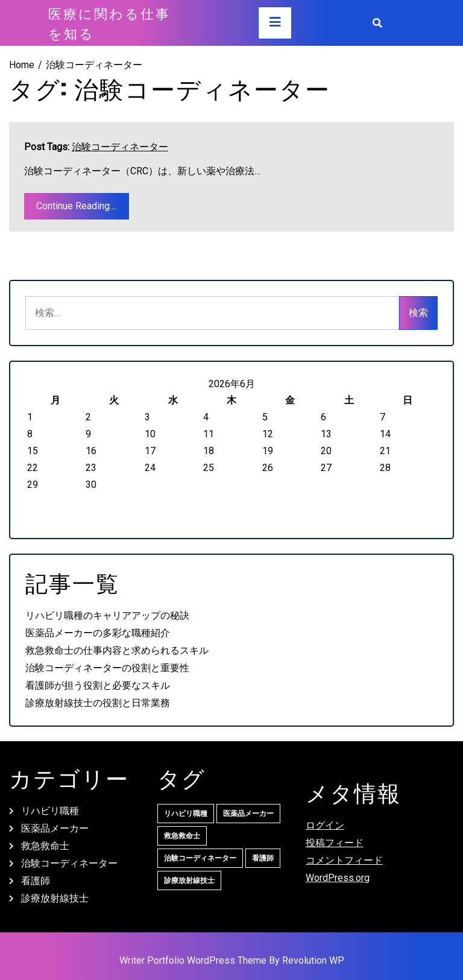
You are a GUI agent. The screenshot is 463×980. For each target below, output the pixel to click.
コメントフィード (344, 860)
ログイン (325, 825)
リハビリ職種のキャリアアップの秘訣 (107, 615)
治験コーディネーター (120, 147)
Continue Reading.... (77, 206)
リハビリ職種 (50, 811)
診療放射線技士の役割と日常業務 (98, 703)
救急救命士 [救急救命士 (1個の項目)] (182, 836)
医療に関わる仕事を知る (109, 23)
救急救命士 (45, 846)
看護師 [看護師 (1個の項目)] (263, 858)
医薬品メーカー (55, 828)
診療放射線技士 (55, 898)
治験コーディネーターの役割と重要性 (107, 668)
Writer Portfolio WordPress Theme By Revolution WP (232, 960)
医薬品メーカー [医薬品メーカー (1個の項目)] (248, 814)
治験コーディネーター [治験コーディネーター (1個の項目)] (200, 858)
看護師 (36, 881)
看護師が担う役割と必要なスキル (98, 685)
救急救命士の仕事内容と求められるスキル (117, 650)
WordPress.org (338, 878)
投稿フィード (335, 843)
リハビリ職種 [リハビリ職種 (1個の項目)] (186, 814)
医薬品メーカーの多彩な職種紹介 (98, 633)
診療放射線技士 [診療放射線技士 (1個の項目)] (189, 880)
